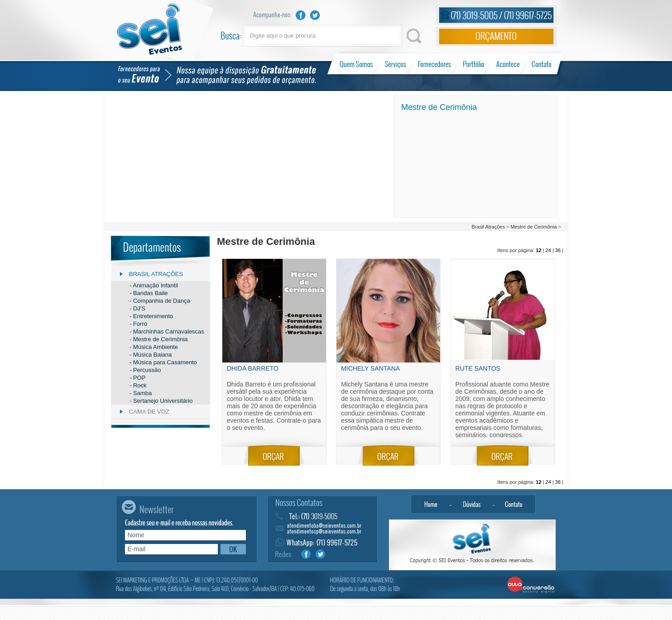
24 (548, 250)
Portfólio (474, 64)
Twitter (315, 15)
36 (558, 250)
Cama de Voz (149, 412)
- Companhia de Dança (160, 301)
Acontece (508, 64)
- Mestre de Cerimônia (159, 339)
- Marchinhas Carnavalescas (167, 331)
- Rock (138, 385)
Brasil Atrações (489, 227)
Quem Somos (357, 64)
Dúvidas (472, 504)
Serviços (396, 64)
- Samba (141, 393)
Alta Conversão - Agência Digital (531, 585)
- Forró (138, 324)
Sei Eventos (150, 29)
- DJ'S (137, 308)
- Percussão (145, 370)
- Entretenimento (151, 316)
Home (431, 504)
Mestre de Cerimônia (533, 227)
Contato (541, 64)
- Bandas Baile (149, 293)
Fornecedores (434, 64)
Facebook (301, 15)
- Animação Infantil (154, 285)
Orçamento (496, 36)
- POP (137, 378)
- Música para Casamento (163, 362)
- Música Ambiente (154, 347)
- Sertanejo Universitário (161, 401)
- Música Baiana (151, 355)
